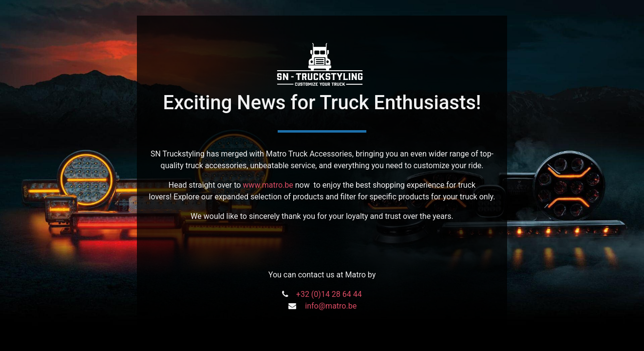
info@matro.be (331, 306)
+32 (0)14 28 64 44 (329, 294)
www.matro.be (268, 185)
